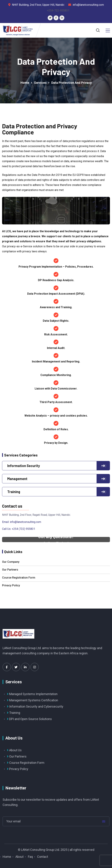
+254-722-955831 (58, 10)
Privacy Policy (11, 585)
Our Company (11, 562)
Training (56, 492)
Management (56, 479)
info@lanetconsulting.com (25, 522)
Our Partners (10, 570)
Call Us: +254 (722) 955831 (19, 529)
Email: (6, 522)
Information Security (56, 466)
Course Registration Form (19, 578)
